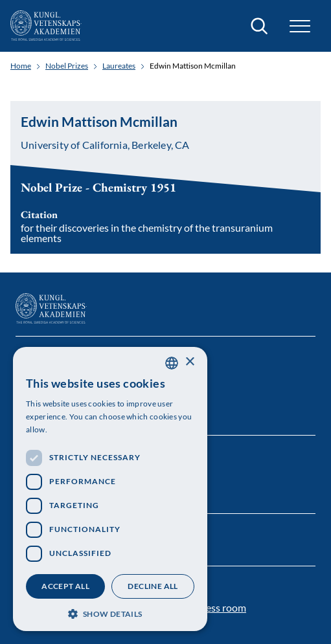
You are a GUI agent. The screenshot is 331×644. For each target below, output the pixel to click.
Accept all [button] (65, 586)
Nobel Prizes (67, 66)
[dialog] (110, 489)
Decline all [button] (153, 586)
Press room (221, 607)
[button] (300, 26)
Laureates (119, 66)
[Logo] (46, 26)
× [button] (189, 362)
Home (21, 66)
